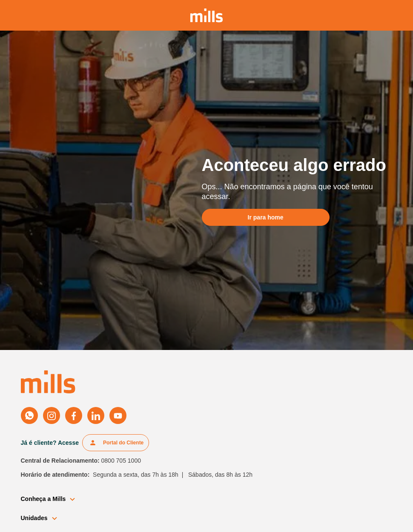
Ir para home (266, 217)
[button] (52, 499)
